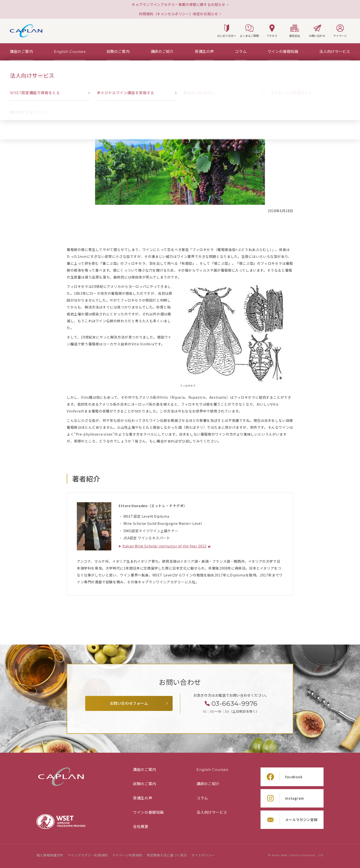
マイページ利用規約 (127, 855)
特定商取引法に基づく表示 (167, 855)
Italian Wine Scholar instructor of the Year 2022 (164, 546)
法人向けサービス (212, 812)
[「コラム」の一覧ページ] (30, 68)
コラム (202, 798)
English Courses (212, 770)
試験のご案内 (145, 784)
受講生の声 (143, 798)
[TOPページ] (16, 68)
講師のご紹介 (208, 784)
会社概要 (141, 827)
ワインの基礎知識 (148, 812)
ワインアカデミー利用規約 (88, 855)
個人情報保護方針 (50, 855)
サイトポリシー (203, 855)
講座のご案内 (145, 770)
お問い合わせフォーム (129, 703)
